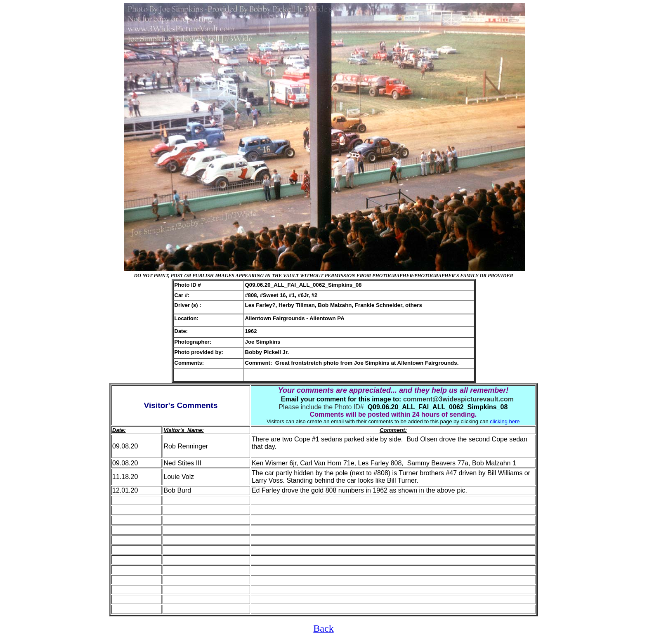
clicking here (505, 421)
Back (323, 628)
